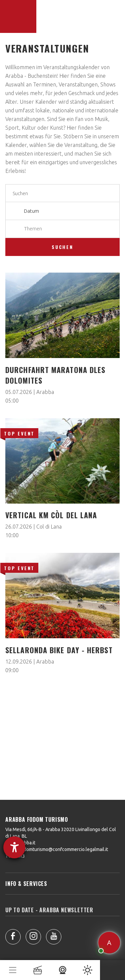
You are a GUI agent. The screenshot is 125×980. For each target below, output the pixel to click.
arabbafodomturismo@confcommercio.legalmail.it (57, 849)
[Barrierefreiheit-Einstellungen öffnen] (14, 847)
